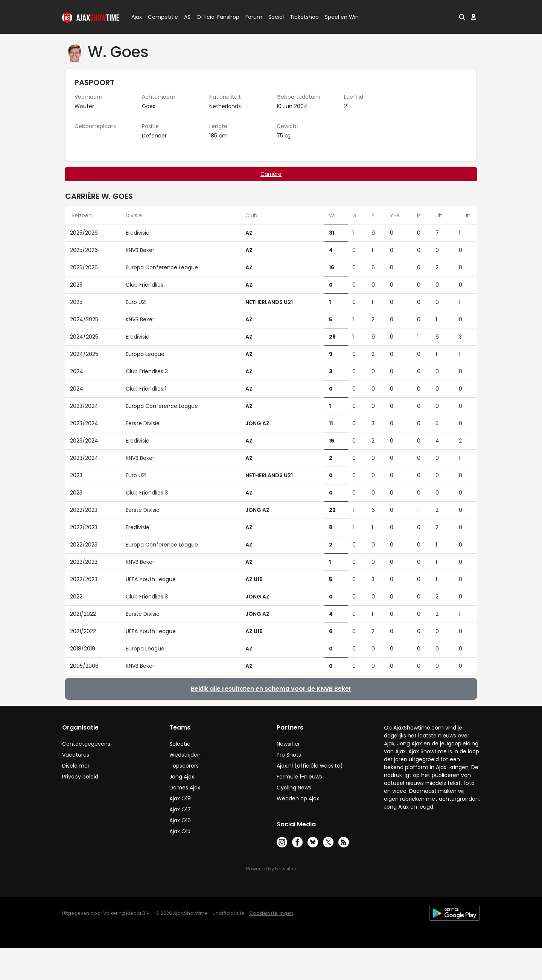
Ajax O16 (180, 820)
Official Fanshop (213, 17)
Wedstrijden (185, 755)
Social (275, 17)
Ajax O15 (180, 831)
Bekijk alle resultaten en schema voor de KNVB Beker (271, 689)
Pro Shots (289, 755)
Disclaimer (76, 766)
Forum (254, 17)
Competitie (160, 17)
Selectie (180, 744)
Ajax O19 (180, 798)
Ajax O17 (180, 809)
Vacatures (76, 755)
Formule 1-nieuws (299, 777)
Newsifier (288, 744)
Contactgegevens (86, 744)
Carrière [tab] (271, 174)
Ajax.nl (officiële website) (310, 766)
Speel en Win (342, 17)
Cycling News (294, 788)
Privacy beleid (80, 777)
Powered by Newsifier (271, 869)
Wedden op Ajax (298, 798)
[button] (462, 17)
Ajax (136, 17)
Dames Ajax (185, 788)
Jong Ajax (182, 777)
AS (187, 17)
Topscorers (184, 766)
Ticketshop (304, 17)
